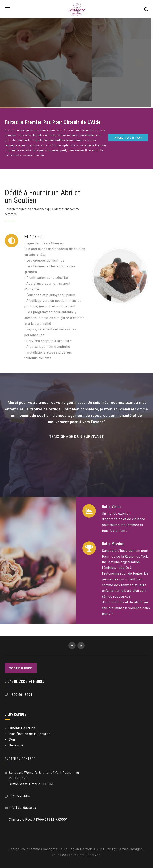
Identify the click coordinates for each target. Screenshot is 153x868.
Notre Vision (112, 507)
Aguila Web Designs (128, 849)
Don (12, 740)
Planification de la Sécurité (30, 734)
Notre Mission (113, 544)
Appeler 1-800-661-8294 (128, 138)
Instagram (81, 645)
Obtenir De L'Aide (22, 728)
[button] (145, 424)
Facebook (72, 645)
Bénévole (16, 745)
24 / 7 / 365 (34, 237)
